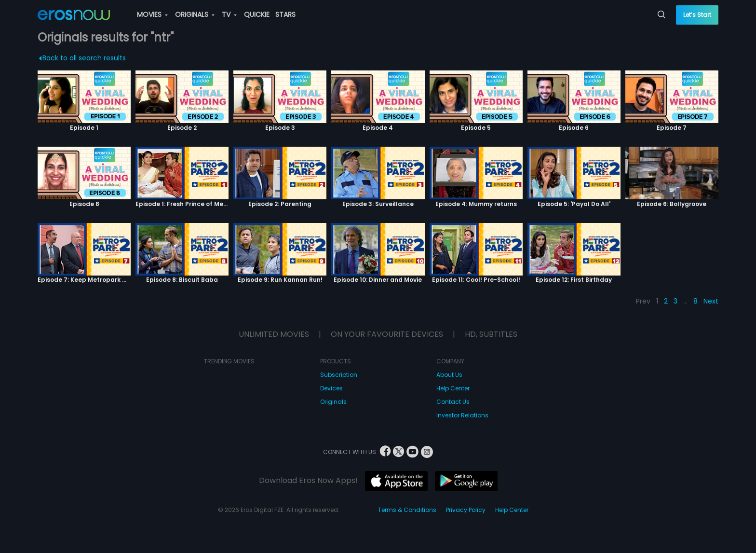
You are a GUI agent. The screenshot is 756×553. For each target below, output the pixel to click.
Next (711, 301)
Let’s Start (697, 15)
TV (229, 14)
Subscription (339, 375)
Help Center (453, 388)
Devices (331, 388)
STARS (285, 14)
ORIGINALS (195, 14)
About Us (449, 375)
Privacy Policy (466, 510)
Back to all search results (82, 58)
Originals (333, 402)
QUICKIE (257, 14)
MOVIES (152, 14)
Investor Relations (462, 415)
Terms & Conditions (407, 510)
